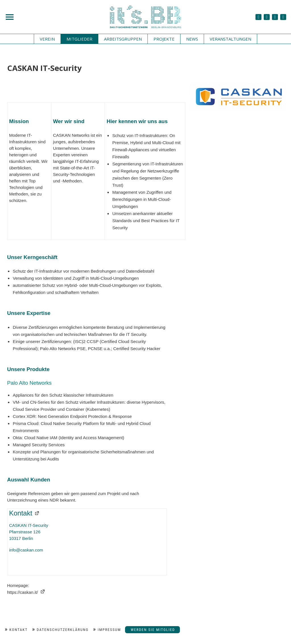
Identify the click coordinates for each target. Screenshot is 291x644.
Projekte (164, 39)
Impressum (109, 630)
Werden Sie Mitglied (153, 630)
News (192, 39)
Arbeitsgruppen (123, 39)
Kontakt (18, 630)
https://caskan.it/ (22, 592)
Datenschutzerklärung (63, 630)
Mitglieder (79, 39)
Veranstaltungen (230, 39)
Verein (47, 39)
